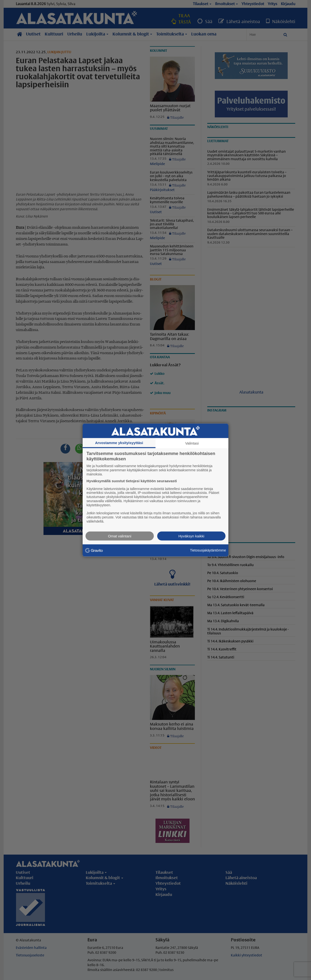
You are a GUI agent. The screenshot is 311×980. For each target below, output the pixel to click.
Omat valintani (120, 536)
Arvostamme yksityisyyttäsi (119, 443)
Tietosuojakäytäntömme (208, 550)
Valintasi (192, 443)
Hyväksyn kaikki (191, 536)
